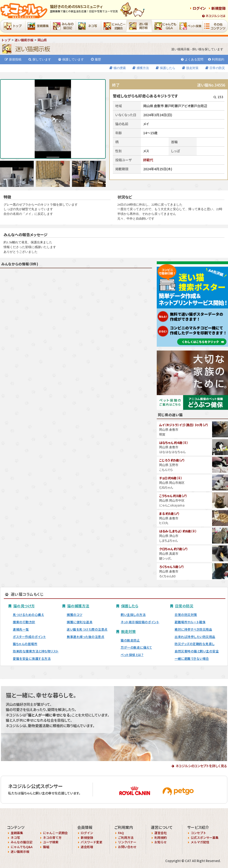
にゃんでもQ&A (22, 847)
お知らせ (161, 842)
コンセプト (198, 833)
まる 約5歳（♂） (169, 514)
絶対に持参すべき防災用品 (193, 629)
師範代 (148, 160)
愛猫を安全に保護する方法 (32, 658)
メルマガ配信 (200, 842)
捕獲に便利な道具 (80, 622)
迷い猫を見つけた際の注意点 (87, 629)
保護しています (71, 59)
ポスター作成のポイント (29, 637)
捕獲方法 (141, 68)
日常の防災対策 (186, 615)
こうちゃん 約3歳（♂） (173, 496)
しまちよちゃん (168, 541)
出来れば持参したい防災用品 (195, 637)
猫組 (46, 847)
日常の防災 (215, 68)
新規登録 (218, 8)
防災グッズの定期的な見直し (195, 644)
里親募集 (17, 833)
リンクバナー (127, 842)
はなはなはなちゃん (172, 452)
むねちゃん (166, 487)
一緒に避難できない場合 (192, 658)
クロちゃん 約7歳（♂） (173, 549)
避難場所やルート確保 (190, 622)
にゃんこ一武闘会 (55, 833)
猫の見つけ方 (24, 606)
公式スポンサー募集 (205, 838)
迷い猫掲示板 (20, 852)
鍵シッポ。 (166, 558)
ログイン (199, 8)
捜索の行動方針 (24, 622)
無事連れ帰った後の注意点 (85, 637)
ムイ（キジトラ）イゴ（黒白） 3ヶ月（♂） (184, 425)
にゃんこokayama (172, 505)
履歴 (96, 59)
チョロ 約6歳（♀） (171, 478)
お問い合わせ (127, 847)
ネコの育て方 (52, 838)
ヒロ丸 (164, 523)
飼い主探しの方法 (133, 615)
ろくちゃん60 (167, 576)
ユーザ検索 (51, 842)
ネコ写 (15, 838)
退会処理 (87, 847)
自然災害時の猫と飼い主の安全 (197, 651)
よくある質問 (192, 59)
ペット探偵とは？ (132, 655)
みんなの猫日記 (21, 842)
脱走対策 (190, 68)
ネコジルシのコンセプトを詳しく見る (201, 766)
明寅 (162, 434)
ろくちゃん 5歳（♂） (172, 567)
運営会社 (161, 833)
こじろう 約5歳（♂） (172, 460)
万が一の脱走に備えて (136, 647)
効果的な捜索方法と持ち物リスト (36, 651)
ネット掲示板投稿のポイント (140, 622)
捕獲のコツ (75, 615)
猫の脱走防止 (130, 640)
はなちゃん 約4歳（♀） (174, 443)
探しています (40, 59)
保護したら (166, 68)
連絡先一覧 (21, 629)
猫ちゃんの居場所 (25, 644)
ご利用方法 (126, 838)
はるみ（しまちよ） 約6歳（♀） (178, 531)
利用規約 (216, 59)
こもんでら (166, 470)
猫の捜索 (118, 68)
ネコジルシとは (214, 16)
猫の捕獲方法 (78, 606)
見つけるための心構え (28, 615)
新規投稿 (13, 59)
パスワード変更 (92, 842)
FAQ (121, 833)
